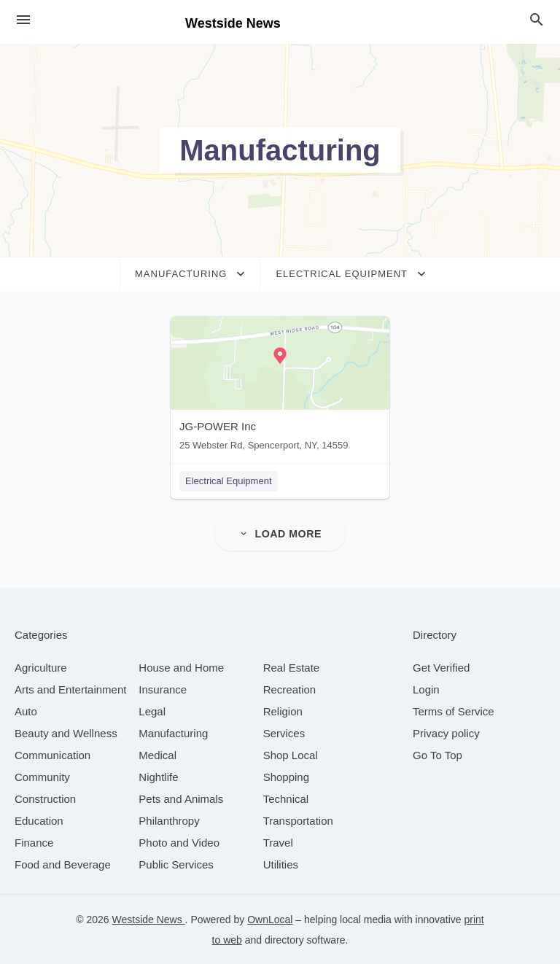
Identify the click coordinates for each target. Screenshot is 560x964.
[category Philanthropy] (169, 820)
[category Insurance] (163, 689)
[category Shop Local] (291, 754)
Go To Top (437, 754)
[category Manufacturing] (173, 732)
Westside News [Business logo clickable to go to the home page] (233, 23)
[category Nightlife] (158, 776)
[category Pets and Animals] (181, 798)
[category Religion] (283, 711)
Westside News (149, 919)
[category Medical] (157, 754)
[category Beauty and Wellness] (66, 732)
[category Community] (42, 776)
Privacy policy (446, 732)
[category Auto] (26, 711)
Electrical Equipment (229, 481)
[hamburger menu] (23, 20)
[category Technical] (286, 798)
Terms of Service (454, 711)
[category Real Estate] (292, 667)
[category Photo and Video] (179, 842)
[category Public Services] (176, 864)
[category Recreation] (290, 689)
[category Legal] (152, 711)
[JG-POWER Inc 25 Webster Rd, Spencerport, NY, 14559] (280, 387)
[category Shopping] (286, 776)
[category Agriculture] (41, 667)
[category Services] (284, 732)
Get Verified (441, 667)
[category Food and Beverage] (63, 864)
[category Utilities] (281, 864)
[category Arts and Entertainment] (70, 689)
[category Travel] (278, 842)
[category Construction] (45, 798)
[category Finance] (34, 842)
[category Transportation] (298, 820)
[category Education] (39, 820)
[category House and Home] (181, 667)
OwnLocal (270, 919)
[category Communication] (52, 754)
